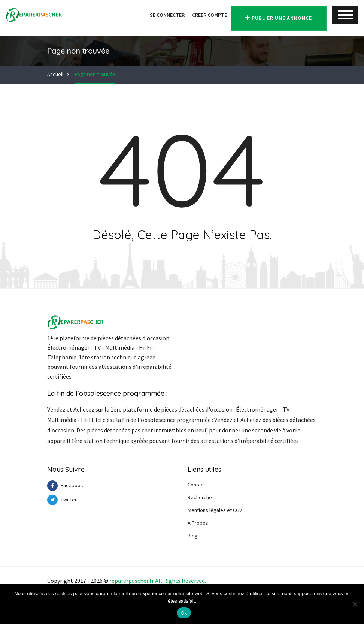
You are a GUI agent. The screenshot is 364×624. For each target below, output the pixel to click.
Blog (193, 536)
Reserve (192, 581)
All (159, 581)
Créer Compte (201, 15)
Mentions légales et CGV (215, 510)
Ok (184, 613)
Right (171, 581)
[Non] (355, 604)
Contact (196, 485)
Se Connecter (158, 15)
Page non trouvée (95, 74)
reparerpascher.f (131, 581)
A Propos (198, 523)
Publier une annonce (274, 15)
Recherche (200, 497)
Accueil (55, 74)
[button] (133, 15)
